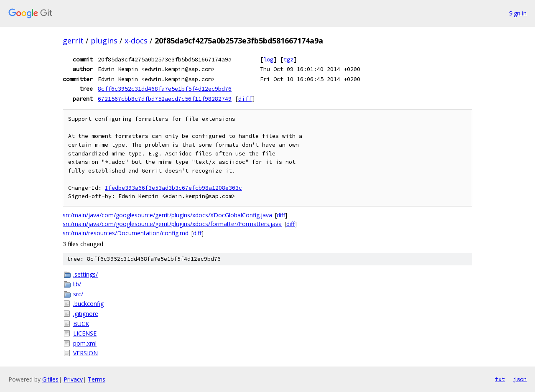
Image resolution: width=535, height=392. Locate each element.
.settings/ (85, 274)
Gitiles (50, 379)
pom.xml (85, 343)
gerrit (73, 41)
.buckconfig (88, 304)
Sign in (518, 13)
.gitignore (86, 314)
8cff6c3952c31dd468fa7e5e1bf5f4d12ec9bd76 (165, 89)
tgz (288, 59)
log (268, 59)
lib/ (77, 284)
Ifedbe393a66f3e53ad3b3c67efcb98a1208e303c (173, 188)
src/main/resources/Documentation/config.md (126, 233)
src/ (78, 294)
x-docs (136, 41)
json (520, 379)
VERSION (85, 353)
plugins (104, 41)
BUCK (81, 324)
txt (500, 379)
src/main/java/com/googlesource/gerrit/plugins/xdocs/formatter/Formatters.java (172, 224)
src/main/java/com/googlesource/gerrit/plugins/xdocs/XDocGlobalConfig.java (167, 215)
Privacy (73, 379)
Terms (97, 379)
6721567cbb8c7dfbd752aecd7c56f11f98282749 (165, 99)
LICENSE (85, 333)
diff (245, 99)
